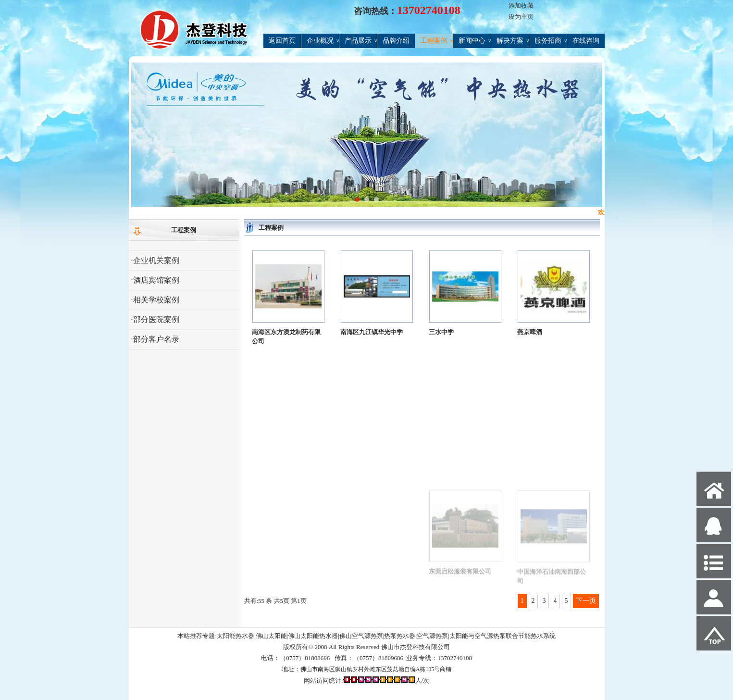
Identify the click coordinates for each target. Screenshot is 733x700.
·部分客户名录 (155, 339)
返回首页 (282, 41)
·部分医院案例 (155, 319)
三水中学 (441, 334)
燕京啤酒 (530, 337)
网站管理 (146, 691)
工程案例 (437, 41)
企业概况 (323, 41)
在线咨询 (586, 41)
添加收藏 (521, 6)
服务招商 (551, 41)
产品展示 (361, 41)
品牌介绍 (396, 41)
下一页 (586, 601)
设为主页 (521, 17)
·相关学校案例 (155, 300)
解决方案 (513, 41)
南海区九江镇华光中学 (372, 332)
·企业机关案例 (155, 260)
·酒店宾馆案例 (155, 280)
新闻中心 (475, 41)
